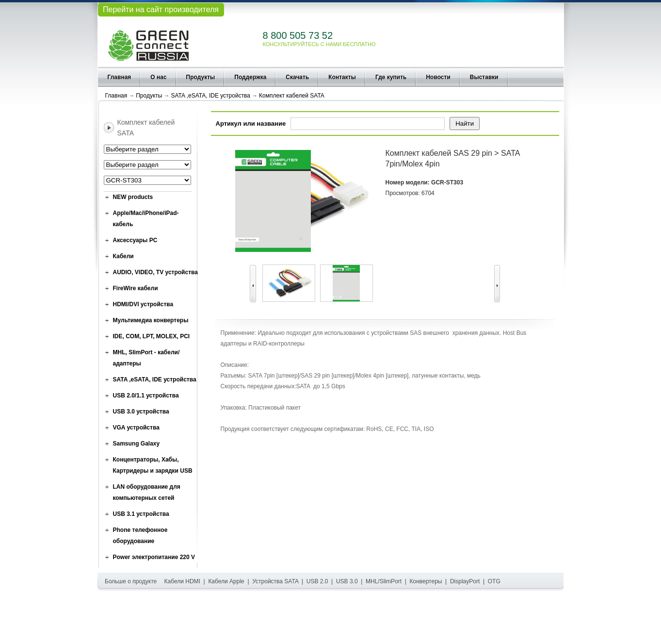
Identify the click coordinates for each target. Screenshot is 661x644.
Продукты (201, 77)
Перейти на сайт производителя (161, 9)
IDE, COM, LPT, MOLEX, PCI (152, 336)
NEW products (133, 197)
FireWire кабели (136, 288)
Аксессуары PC (135, 240)
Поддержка (250, 77)
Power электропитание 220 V (154, 557)
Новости (438, 77)
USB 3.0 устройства (141, 412)
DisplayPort (465, 581)
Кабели (123, 256)
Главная (120, 77)
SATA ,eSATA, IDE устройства (210, 96)
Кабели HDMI (182, 581)
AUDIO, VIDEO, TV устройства (155, 272)
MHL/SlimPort (384, 581)
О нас (158, 77)
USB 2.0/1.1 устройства (146, 396)
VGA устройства (136, 428)
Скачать (297, 77)
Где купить (391, 77)
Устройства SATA (275, 581)
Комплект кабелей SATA (292, 96)
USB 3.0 (347, 581)
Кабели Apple (226, 581)
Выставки (484, 77)
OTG (494, 581)
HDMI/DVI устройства (143, 304)
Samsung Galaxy (137, 444)
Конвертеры (426, 581)
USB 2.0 (317, 581)
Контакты (342, 77)
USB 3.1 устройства (141, 514)
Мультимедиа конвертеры (151, 320)
